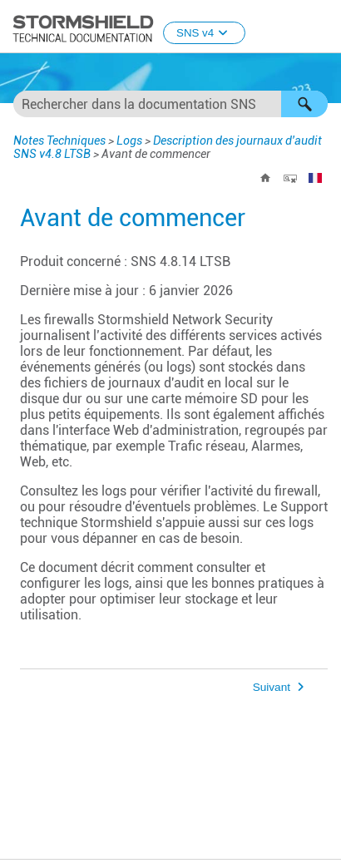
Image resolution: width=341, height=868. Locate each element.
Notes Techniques (59, 141)
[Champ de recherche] (170, 104)
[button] (304, 104)
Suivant (272, 687)
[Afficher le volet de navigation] (321, 27)
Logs (129, 141)
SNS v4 (204, 33)
